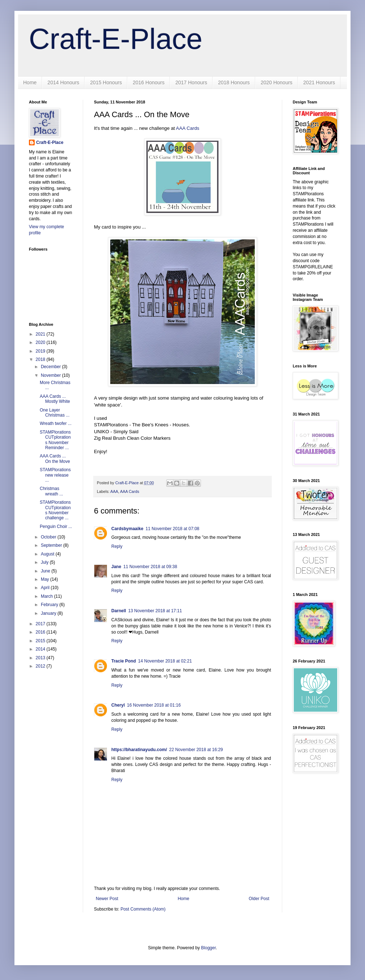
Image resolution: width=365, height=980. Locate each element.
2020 (41, 342)
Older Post (259, 899)
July (45, 562)
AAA (114, 491)
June (46, 571)
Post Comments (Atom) (143, 909)
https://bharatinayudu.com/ (139, 750)
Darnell (119, 611)
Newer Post (107, 899)
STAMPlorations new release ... (55, 475)
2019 (41, 351)
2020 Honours (276, 82)
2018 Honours (234, 82)
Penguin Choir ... (56, 527)
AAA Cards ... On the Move (55, 459)
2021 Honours (319, 82)
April (46, 588)
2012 (41, 666)
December (51, 367)
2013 (41, 658)
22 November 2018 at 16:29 (196, 750)
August (48, 554)
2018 (41, 359)
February (50, 605)
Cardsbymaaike (127, 529)
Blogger (208, 948)
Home (30, 82)
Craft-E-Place (116, 39)
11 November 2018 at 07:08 (173, 529)
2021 (41, 334)
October (49, 537)
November (51, 375)
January (49, 613)
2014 (41, 649)
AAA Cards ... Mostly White (55, 399)
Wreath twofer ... (56, 423)
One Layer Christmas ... (55, 413)
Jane (116, 567)
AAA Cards (188, 128)
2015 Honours (106, 82)
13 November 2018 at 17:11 (155, 611)
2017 (41, 624)
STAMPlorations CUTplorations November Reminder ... (55, 440)
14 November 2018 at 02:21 (165, 661)
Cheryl (118, 705)
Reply (117, 546)
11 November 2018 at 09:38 (150, 567)
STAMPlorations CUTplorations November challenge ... (55, 510)
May (46, 579)
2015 (41, 641)
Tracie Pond (124, 661)
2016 (41, 632)
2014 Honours (63, 82)
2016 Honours (149, 82)
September (52, 545)
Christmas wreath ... (51, 491)
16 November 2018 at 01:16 (154, 705)
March (48, 596)
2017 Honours (191, 82)
